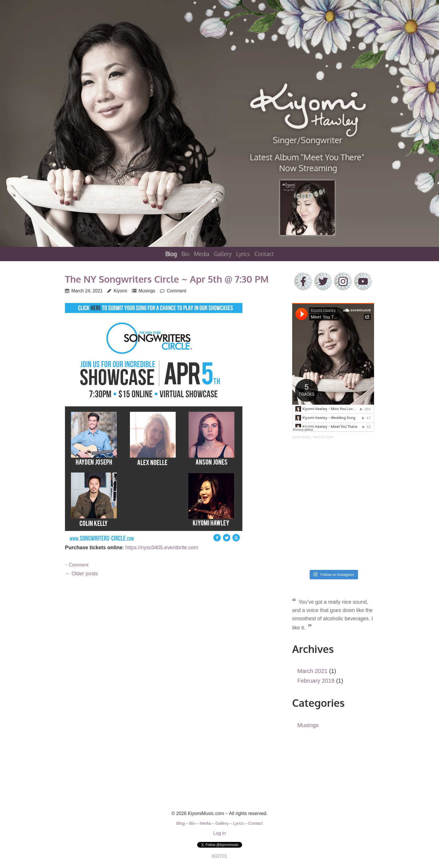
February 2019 (316, 681)
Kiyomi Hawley (302, 437)
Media (202, 254)
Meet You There (323, 437)
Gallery (223, 254)
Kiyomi (120, 291)
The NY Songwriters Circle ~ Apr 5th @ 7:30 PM (167, 279)
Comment (177, 291)
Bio (185, 254)
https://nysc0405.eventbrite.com (162, 548)
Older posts (81, 574)
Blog (171, 254)
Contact (264, 254)
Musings (147, 291)
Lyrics (243, 254)
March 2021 (313, 671)
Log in (219, 833)
